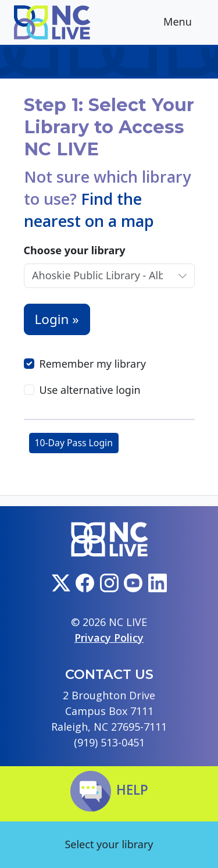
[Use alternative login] (29, 390)
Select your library (109, 844)
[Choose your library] (97, 275)
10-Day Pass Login (74, 443)
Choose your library (75, 250)
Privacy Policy (109, 638)
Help (109, 790)
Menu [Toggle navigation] (187, 23)
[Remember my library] (29, 364)
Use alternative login (90, 390)
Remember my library (93, 364)
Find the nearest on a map (89, 210)
